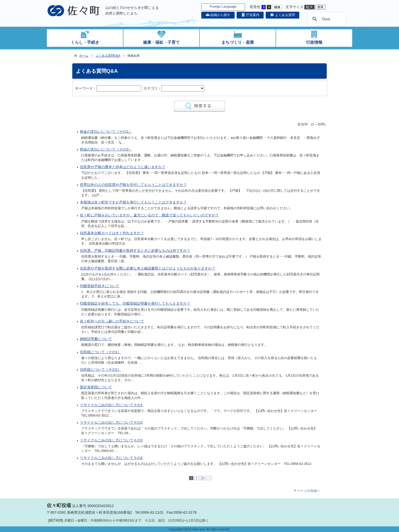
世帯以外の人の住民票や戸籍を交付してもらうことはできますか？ (133, 185)
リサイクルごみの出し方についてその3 (111, 440)
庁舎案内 (250, 15)
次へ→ (206, 478)
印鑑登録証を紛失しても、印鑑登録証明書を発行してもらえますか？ (135, 303)
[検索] (326, 19)
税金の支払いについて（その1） (106, 131)
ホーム (84, 56)
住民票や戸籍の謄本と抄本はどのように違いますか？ (123, 167)
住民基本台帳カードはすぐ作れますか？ (112, 233)
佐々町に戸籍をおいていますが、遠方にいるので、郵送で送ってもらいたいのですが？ (149, 215)
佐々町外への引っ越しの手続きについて (112, 321)
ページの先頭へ (309, 491)
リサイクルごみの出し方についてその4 (111, 458)
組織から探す (218, 15)
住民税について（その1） (101, 352)
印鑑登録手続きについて (99, 286)
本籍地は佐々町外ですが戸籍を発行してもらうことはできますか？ (133, 202)
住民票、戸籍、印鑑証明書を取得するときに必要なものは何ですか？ (135, 250)
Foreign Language (223, 6)
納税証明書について (96, 339)
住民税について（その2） (101, 370)
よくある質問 (282, 15)
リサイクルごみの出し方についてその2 (111, 422)
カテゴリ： (152, 88)
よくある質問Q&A (108, 56)
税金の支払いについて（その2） (106, 149)
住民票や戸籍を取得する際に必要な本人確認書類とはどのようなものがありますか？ (148, 268)
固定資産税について (96, 387)
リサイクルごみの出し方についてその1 (111, 405)
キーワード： (86, 88)
